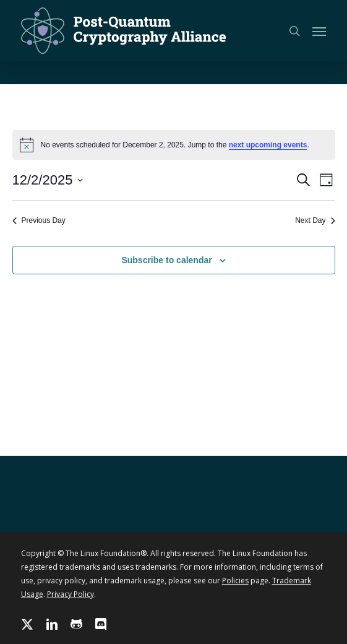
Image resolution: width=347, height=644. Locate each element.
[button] (319, 31)
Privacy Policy (71, 594)
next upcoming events (268, 145)
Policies (235, 581)
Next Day (315, 220)
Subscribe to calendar (166, 260)
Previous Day (39, 220)
